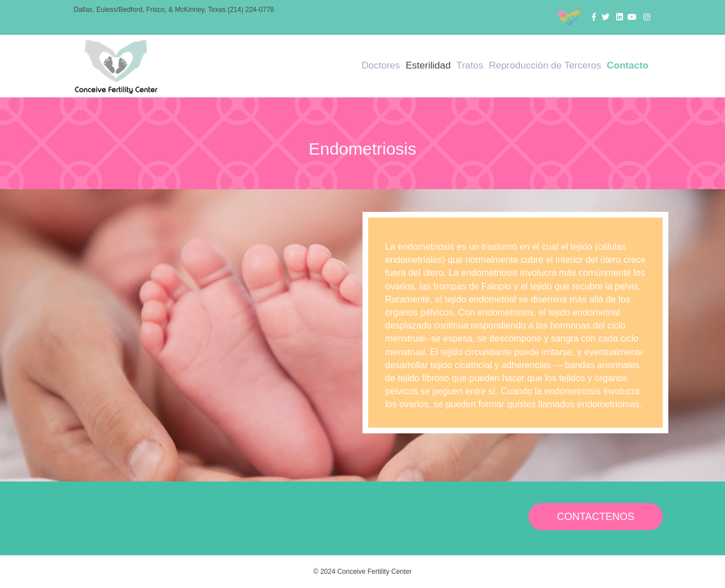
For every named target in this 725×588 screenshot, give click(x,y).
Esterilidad (428, 65)
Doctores (381, 65)
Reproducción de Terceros (545, 65)
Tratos (470, 65)
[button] (596, 517)
